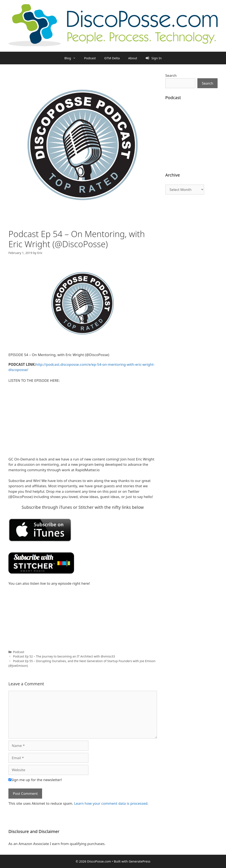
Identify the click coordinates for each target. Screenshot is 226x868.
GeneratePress (139, 861)
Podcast (90, 58)
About (133, 58)
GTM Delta (112, 58)
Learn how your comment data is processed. (111, 803)
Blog (72, 58)
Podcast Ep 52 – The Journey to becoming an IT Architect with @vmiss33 (64, 656)
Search (171, 75)
